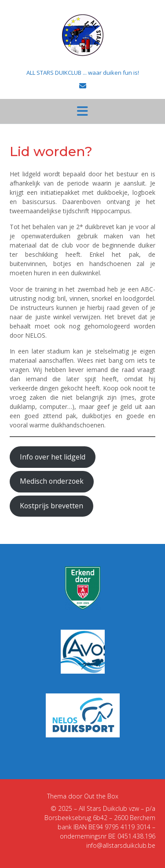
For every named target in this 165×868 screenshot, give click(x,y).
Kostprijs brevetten (51, 506)
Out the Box (101, 796)
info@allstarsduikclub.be (121, 845)
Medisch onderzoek (52, 481)
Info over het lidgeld (53, 457)
